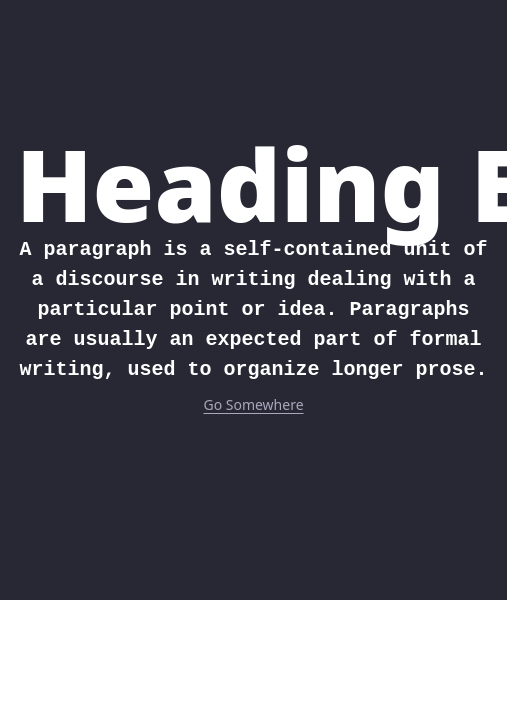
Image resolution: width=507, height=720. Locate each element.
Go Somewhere (253, 404)
